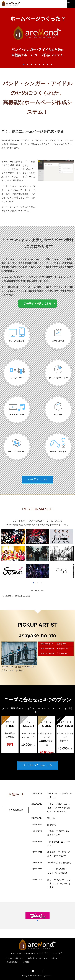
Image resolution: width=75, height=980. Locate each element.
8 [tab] (51, 64)
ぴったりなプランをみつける (38, 766)
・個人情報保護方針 (12, 962)
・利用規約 (26, 962)
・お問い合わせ (55, 958)
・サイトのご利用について (15, 958)
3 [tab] (32, 64)
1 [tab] (24, 64)
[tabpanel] (37, 38)
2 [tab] (28, 64)
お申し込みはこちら (38, 481)
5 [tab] (40, 64)
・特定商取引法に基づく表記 (37, 958)
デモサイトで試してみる (38, 304)
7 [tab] (47, 64)
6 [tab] (43, 64)
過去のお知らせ (16, 815)
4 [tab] (36, 64)
